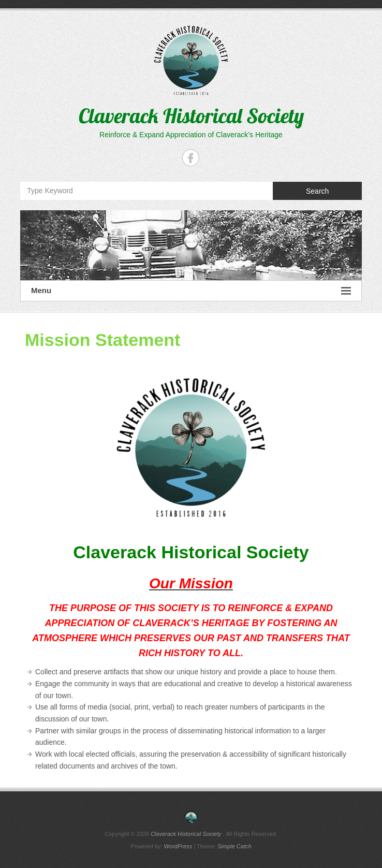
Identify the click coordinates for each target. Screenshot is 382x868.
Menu (191, 291)
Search (317, 191)
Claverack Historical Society (191, 115)
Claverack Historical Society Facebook (191, 158)
